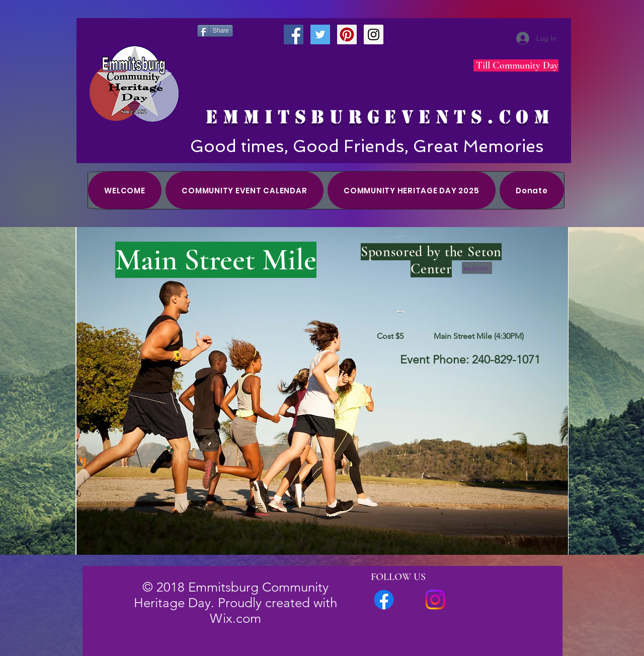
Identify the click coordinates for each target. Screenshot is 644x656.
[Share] (215, 31)
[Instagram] (435, 600)
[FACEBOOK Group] (384, 600)
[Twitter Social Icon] (320, 34)
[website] (477, 268)
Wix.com (235, 618)
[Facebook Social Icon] (294, 34)
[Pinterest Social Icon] (347, 34)
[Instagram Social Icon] (374, 34)
